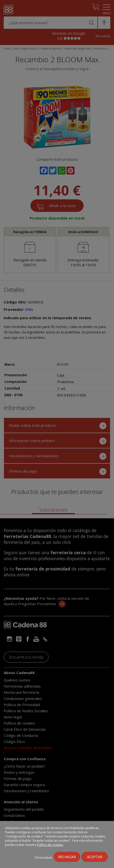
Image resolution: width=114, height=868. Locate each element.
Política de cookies (50, 845)
